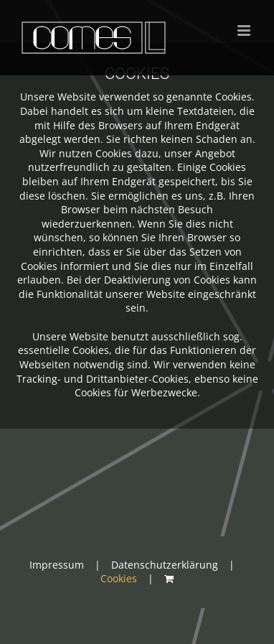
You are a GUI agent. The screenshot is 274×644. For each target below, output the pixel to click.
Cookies (119, 578)
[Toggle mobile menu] (245, 31)
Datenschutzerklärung (165, 565)
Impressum (57, 565)
